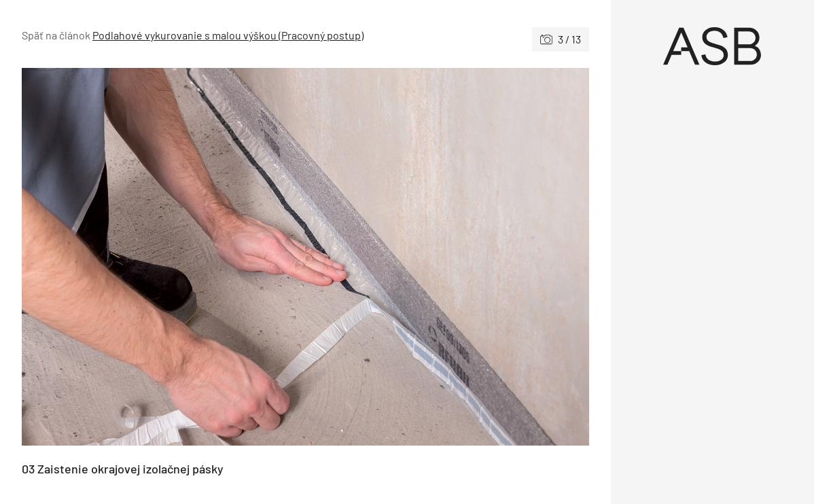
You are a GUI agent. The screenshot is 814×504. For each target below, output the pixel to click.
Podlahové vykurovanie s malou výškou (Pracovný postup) (228, 35)
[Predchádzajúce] (163, 257)
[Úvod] (713, 46)
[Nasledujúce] (447, 257)
